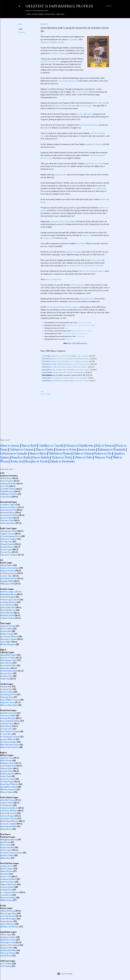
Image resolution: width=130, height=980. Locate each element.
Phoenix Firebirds (8, 544)
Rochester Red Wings (9, 515)
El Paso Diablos (7, 629)
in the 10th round (100, 103)
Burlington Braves (8, 763)
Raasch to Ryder (21, 457)
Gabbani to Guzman (21, 449)
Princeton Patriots (8, 953)
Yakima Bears (5, 858)
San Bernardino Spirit (9, 671)
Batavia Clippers (7, 869)
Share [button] (20, 24)
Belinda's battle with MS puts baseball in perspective (75, 334)
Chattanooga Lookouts (10, 600)
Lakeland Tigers (7, 723)
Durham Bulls (6, 687)
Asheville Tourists (8, 800)
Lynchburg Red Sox (9, 694)
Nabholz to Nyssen (60, 453)
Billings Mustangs (8, 911)
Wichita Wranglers (8, 644)
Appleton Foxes (7, 758)
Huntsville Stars (7, 613)
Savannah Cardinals (8, 824)
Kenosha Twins (7, 771)
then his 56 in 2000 (87, 299)
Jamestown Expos (8, 882)
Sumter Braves (6, 829)
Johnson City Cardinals (10, 945)
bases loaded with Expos (89, 125)
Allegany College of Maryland (65, 106)
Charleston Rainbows (9, 808)
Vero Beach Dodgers (9, 742)
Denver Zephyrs (7, 481)
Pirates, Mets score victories (84, 323)
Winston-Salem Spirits (9, 705)
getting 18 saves (60, 175)
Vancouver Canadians (9, 555)
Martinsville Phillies (8, 950)
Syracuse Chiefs (7, 518)
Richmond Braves (8, 512)
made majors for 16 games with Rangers (63, 372)
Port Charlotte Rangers (10, 731)
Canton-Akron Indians (10, 568)
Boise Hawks (6, 845)
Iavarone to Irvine (66, 449)
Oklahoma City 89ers (9, 494)
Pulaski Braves (6, 956)
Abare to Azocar (10, 445)
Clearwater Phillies (8, 716)
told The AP (87, 235)
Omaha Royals (6, 497)
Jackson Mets (6, 631)
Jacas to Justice (87, 449)
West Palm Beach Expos (10, 745)
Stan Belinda (73, 39)
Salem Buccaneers (8, 702)
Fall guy (66, 328)
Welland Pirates (7, 900)
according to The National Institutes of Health (85, 266)
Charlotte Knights (8, 597)
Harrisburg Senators (9, 573)
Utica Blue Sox (6, 895)
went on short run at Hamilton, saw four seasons (66, 370)
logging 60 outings (93, 144)
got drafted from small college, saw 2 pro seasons (66, 381)
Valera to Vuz (103, 457)
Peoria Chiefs (6, 776)
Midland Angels (7, 634)
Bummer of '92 (69, 339)
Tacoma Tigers (6, 549)
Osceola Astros (7, 729)
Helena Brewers (7, 921)
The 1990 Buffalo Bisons (78, 343)
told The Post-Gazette (93, 164)
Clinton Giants (6, 768)
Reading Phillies (7, 581)
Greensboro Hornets (9, 818)
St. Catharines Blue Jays (10, 892)
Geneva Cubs (6, 876)
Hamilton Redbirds (8, 879)
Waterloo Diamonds (8, 789)
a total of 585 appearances (67, 81)
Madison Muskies (8, 774)
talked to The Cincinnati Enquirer (91, 271)
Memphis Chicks (7, 615)
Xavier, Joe (17, 461)
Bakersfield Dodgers (9, 655)
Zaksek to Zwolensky (62, 461)
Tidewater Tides (7, 520)
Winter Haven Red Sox (10, 747)
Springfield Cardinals (9, 787)
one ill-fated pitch (82, 92)
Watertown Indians (8, 898)
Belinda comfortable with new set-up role (82, 331)
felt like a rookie (49, 238)
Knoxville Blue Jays (8, 610)
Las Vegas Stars (6, 541)
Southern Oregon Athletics (11, 853)
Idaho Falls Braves (8, 924)
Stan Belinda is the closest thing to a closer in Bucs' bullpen (80, 325)
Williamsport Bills (7, 584)
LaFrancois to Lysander (14, 453)
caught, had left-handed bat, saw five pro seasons (66, 364)
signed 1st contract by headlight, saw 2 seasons (65, 356)
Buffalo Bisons (6, 478)
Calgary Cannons (7, 534)
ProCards (21, 32)
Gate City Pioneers (8, 916)
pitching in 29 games (58, 53)
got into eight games (84, 114)
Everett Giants (6, 850)
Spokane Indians (7, 855)
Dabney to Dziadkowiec (79, 445)
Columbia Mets (7, 805)
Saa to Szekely (41, 457)
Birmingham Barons (8, 594)
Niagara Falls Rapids (9, 884)
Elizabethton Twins (8, 940)
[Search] (109, 6)
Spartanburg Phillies (9, 826)
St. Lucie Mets (6, 734)
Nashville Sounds (7, 491)
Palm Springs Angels (9, 660)
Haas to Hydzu (44, 449)
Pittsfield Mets (6, 890)
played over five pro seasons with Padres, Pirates (66, 359)
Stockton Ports (7, 676)
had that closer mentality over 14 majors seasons (65, 361)
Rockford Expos (7, 781)
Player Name (37, 14)
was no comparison (53, 279)
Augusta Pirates (7, 803)
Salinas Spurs (6, 668)
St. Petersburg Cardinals (10, 737)
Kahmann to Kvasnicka (111, 449)
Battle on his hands (80, 336)
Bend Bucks (5, 842)
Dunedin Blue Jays (8, 718)
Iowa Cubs (5, 486)
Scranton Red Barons (9, 507)
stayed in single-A (86, 106)
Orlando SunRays (8, 618)
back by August (96, 260)
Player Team (49, 14)
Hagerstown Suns (8, 570)
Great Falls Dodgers (8, 919)
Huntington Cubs (8, 942)
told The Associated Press (51, 61)
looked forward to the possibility (63, 221)
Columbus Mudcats (9, 602)
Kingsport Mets (7, 948)
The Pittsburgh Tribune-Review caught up (63, 307)
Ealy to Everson (105, 445)
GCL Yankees (6, 966)
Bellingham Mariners (9, 840)
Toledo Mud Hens (8, 523)
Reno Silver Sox (7, 663)
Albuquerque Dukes (9, 531)
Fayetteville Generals (9, 813)
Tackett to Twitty (62, 457)
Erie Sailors (5, 874)
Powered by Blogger (65, 974)
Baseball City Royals (9, 713)
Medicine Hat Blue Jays (10, 927)
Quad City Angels (8, 779)
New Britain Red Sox (9, 578)
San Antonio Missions (9, 636)
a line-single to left (99, 188)
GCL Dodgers (6, 963)
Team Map (60, 14)
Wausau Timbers (7, 792)
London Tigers (7, 576)
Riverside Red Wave (8, 665)
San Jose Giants (7, 673)
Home (28, 14)
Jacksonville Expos (8, 607)
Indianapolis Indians (9, 483)
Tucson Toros (6, 552)
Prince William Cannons (10, 700)
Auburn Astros (7, 866)
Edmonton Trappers (9, 539)
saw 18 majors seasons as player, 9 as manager (65, 378)
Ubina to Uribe (83, 457)
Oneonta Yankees (7, 887)
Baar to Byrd (29, 445)
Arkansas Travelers (8, 626)
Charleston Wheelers (9, 810)
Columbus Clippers (8, 505)
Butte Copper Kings (9, 913)
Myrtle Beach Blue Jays (10, 821)
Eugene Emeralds (7, 847)
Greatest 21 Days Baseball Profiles (59, 6)
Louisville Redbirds (8, 489)
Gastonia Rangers (8, 816)
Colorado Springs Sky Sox (11, 536)
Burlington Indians (8, 937)
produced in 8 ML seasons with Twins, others (64, 367)
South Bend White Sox (9, 784)
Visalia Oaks (5, 679)
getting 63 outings (74, 252)
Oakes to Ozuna (82, 453)
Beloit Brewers (6, 760)
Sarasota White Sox (8, 739)
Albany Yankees (7, 565)
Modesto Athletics (8, 658)
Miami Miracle (6, 726)
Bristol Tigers (6, 934)
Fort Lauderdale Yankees (10, 721)
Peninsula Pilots (7, 697)
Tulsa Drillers (6, 642)
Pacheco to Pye (103, 453)
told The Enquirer (77, 285)
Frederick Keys (6, 689)
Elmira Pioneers (7, 871)
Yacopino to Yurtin (36, 461)
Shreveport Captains (9, 639)
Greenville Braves (7, 605)
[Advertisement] (75, 415)
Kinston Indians (7, 692)
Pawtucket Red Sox (8, 510)
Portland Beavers (7, 547)
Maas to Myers (38, 453)
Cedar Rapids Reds (8, 766)
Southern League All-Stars (11, 592)
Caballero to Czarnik (51, 445)
